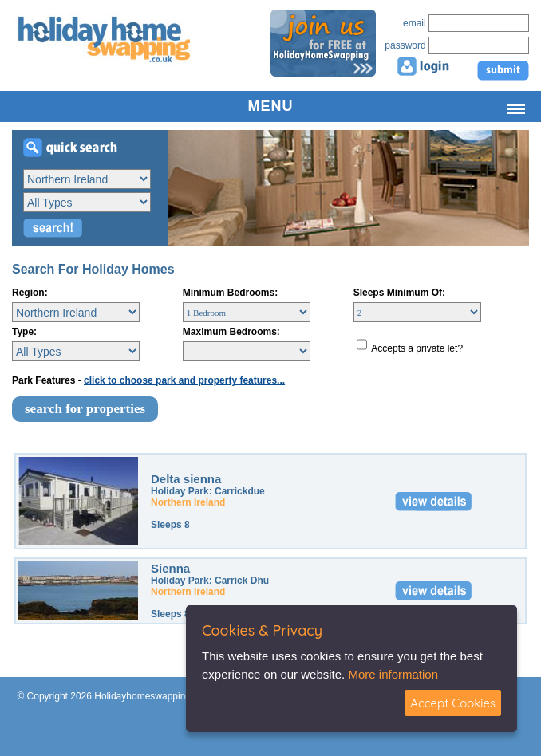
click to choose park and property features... (184, 380)
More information (393, 674)
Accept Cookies (453, 703)
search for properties (85, 409)
